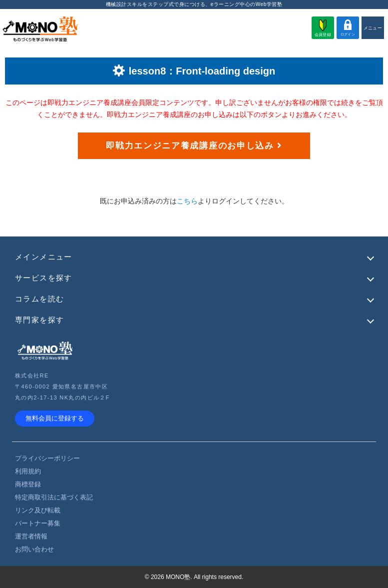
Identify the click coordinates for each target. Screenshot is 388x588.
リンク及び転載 (38, 510)
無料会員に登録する (55, 418)
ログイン (348, 28)
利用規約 (28, 471)
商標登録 (28, 484)
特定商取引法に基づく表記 (54, 497)
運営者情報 (31, 536)
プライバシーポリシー (47, 458)
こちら (187, 201)
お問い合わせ (34, 549)
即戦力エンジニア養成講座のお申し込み (194, 146)
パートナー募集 (38, 523)
